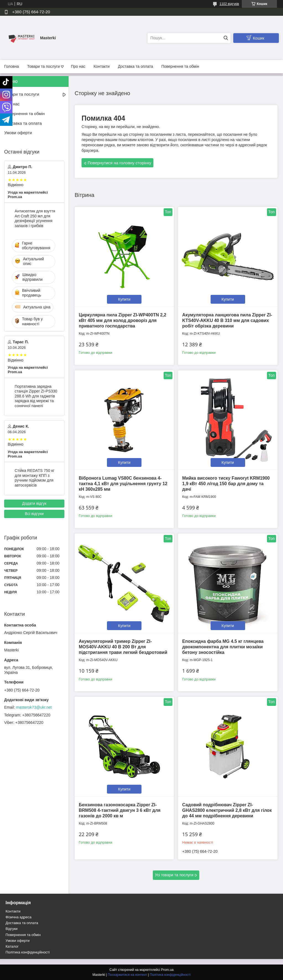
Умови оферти (18, 133)
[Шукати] (226, 38)
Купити (124, 299)
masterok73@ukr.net (34, 707)
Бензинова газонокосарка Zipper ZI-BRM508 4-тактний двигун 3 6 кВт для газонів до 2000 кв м (120, 810)
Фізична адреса (19, 917)
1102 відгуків (229, 4)
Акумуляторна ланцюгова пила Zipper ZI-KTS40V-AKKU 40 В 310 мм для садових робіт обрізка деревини (227, 320)
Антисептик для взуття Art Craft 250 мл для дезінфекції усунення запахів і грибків (35, 218)
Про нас (78, 66)
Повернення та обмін (180, 66)
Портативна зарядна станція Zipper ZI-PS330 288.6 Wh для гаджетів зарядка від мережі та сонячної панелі (36, 396)
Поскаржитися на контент (127, 975)
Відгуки (11, 929)
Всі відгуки (34, 514)
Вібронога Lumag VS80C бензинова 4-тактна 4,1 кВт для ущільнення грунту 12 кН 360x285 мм (123, 484)
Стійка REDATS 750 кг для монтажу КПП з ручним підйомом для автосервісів (35, 478)
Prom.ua (167, 970)
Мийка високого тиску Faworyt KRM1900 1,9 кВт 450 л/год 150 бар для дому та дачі (226, 484)
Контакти (101, 66)
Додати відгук (34, 503)
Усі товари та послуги (174, 875)
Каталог (12, 946)
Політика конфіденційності (28, 952)
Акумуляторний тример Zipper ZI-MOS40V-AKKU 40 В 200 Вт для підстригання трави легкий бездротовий (123, 647)
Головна (11, 66)
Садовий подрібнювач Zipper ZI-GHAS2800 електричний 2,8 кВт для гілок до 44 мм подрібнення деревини (227, 810)
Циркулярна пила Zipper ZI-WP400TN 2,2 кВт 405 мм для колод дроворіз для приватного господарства (123, 320)
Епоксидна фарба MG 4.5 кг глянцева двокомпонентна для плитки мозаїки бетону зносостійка (223, 647)
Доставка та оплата (136, 66)
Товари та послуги (43, 66)
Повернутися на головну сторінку (119, 163)
